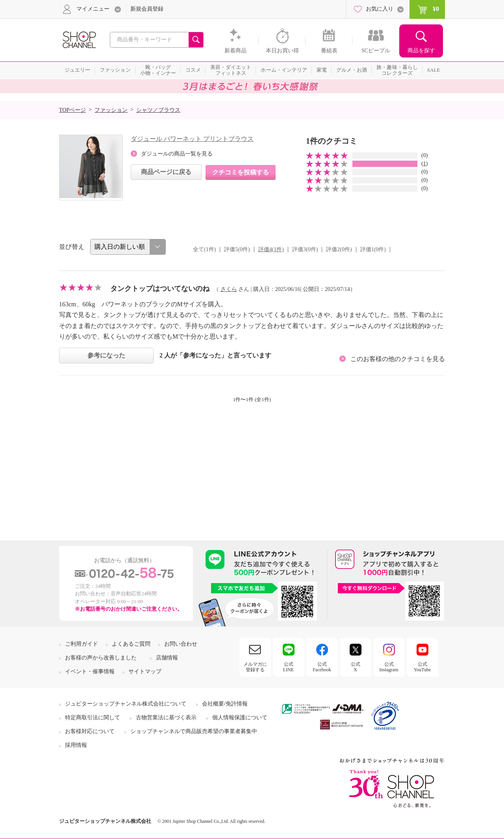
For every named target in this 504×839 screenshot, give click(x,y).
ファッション (111, 110)
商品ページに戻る (166, 172)
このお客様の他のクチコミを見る (398, 359)
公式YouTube (422, 667)
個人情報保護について (240, 718)
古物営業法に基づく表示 (166, 718)
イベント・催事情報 (90, 671)
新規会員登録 (147, 9)
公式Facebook (322, 667)
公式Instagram (389, 667)
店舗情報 (167, 658)
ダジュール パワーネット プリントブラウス (192, 139)
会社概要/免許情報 (225, 704)
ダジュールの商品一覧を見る (177, 154)
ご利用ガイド (82, 644)
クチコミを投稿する (241, 172)
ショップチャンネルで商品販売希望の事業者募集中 (194, 731)
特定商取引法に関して (93, 718)
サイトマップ (145, 671)
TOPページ (72, 110)
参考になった (106, 355)
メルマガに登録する (255, 667)
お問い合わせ (181, 644)
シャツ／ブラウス (158, 110)
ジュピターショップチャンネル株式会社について (126, 704)
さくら (229, 289)
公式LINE (288, 667)
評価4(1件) (271, 249)
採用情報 (76, 745)
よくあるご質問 (131, 644)
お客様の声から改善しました (101, 658)
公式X (356, 667)
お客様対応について (90, 731)
